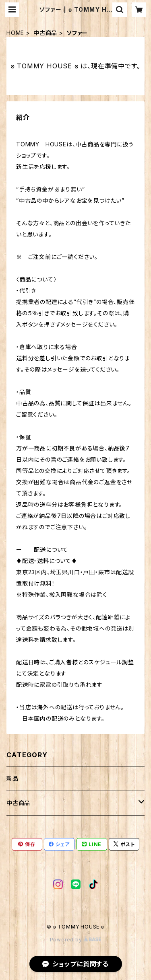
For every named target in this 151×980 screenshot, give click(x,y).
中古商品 (45, 33)
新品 (12, 778)
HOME (15, 33)
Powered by (76, 940)
